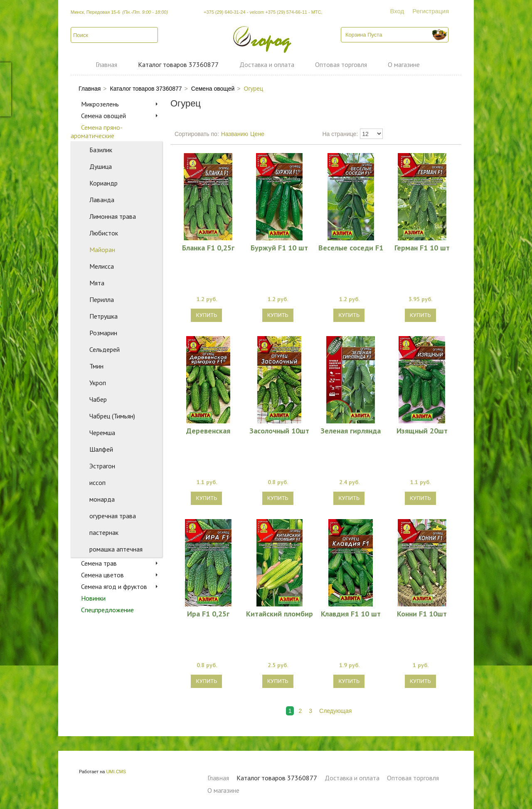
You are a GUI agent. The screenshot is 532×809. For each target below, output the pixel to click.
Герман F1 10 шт (422, 247)
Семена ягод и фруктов (114, 586)
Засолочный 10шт (279, 430)
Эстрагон (102, 466)
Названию (235, 134)
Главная (106, 64)
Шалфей (101, 449)
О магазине (404, 64)
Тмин (96, 366)
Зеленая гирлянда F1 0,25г (351, 430)
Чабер (98, 399)
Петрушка (103, 316)
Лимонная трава (113, 216)
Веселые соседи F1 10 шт (351, 247)
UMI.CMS (116, 772)
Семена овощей (103, 116)
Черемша (102, 433)
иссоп (97, 482)
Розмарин (103, 333)
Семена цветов (102, 575)
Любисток (104, 233)
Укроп (98, 383)
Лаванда (102, 200)
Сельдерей (105, 349)
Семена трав (99, 563)
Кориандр (103, 183)
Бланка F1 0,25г (208, 247)
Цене (257, 134)
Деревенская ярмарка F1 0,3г (208, 430)
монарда (102, 499)
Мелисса (102, 266)
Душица (101, 166)
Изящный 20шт (422, 430)
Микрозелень (100, 104)
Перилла (102, 299)
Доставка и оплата (267, 64)
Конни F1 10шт (422, 614)
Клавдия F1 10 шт (351, 614)
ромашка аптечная (116, 549)
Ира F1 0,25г (208, 614)
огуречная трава (113, 516)
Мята (97, 283)
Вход (397, 11)
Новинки (93, 598)
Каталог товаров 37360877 (178, 64)
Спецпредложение (107, 610)
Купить (206, 315)
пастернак (104, 532)
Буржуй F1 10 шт (279, 247)
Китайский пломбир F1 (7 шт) (280, 614)
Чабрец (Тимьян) (112, 416)
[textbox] (114, 35)
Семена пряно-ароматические (97, 131)
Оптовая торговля (341, 64)
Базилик (101, 150)
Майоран (102, 250)
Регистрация (431, 11)
